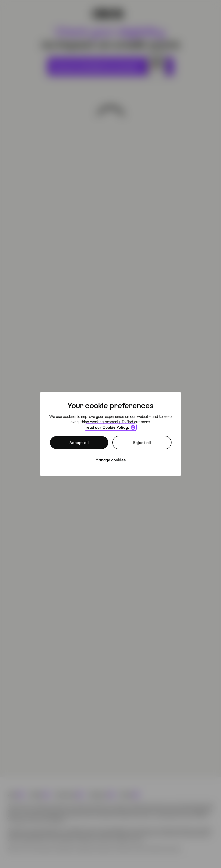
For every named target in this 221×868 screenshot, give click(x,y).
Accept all (79, 442)
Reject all (142, 442)
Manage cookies (111, 460)
